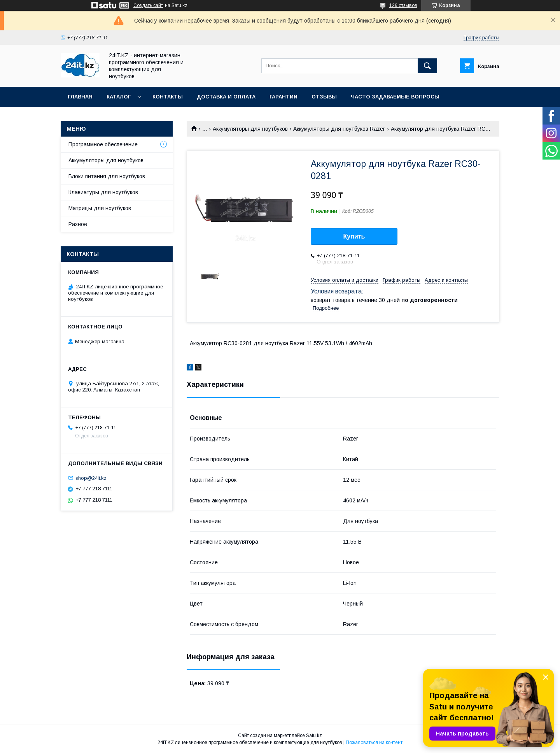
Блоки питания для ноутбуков (107, 176)
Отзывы (324, 97)
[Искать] (427, 66)
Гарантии (283, 97)
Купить (354, 236)
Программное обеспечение (103, 144)
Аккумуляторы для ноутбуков (250, 129)
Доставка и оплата (226, 97)
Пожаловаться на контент (374, 742)
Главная (80, 97)
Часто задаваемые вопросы (395, 97)
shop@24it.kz (91, 478)
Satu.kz (314, 735)
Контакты (168, 97)
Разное (78, 224)
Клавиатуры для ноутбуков (103, 192)
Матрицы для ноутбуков (100, 208)
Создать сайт (148, 5)
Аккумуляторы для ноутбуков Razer (339, 129)
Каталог (119, 97)
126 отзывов (403, 5)
